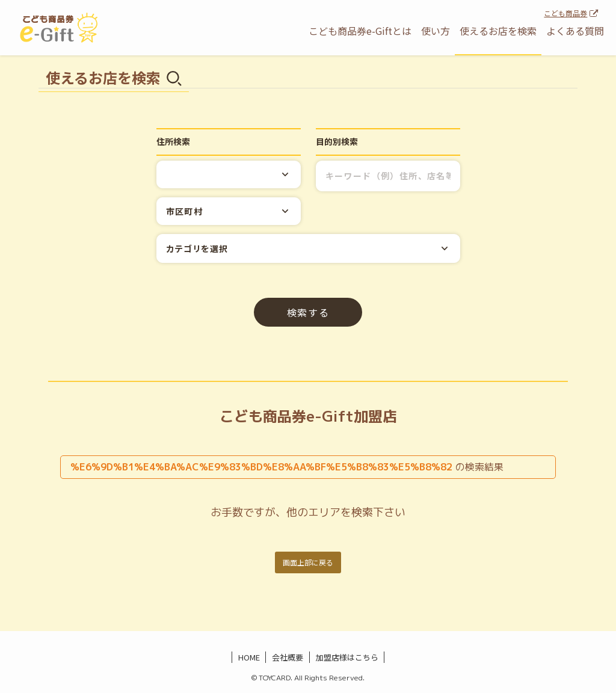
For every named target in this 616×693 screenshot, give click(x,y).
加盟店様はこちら (347, 657)
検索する (308, 312)
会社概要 (288, 657)
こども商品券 (565, 13)
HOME (249, 657)
